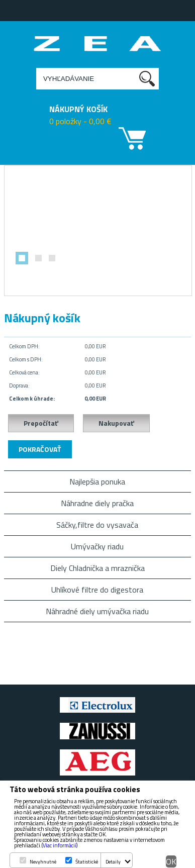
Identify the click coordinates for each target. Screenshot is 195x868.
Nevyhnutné (43, 862)
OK (171, 861)
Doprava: (19, 385)
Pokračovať (40, 449)
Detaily (113, 862)
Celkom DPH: (24, 346)
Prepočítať (41, 423)
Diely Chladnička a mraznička (97, 568)
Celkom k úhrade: (32, 399)
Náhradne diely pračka (97, 503)
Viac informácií (60, 845)
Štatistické (87, 862)
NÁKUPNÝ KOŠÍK (78, 109)
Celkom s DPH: (26, 359)
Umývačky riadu (97, 546)
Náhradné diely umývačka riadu (97, 611)
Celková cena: (24, 372)
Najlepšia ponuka (97, 481)
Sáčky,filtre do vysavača (97, 525)
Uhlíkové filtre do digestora (97, 590)
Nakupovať (116, 423)
